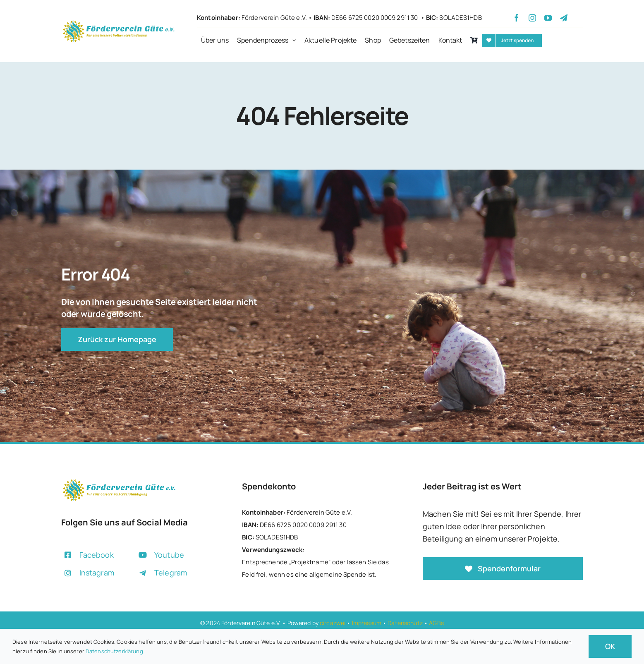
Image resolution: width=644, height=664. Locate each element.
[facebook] (517, 18)
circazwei (333, 623)
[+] (119, 22)
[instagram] (532, 18)
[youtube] (548, 18)
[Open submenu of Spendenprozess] (296, 41)
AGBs (436, 623)
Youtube (169, 555)
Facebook (97, 555)
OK (610, 646)
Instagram (97, 573)
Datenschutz (405, 623)
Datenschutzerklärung (114, 651)
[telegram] (564, 18)
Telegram (171, 573)
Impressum (367, 623)
